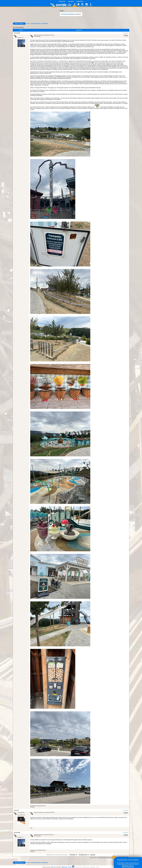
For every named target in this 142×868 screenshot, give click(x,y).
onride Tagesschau (36, 24)
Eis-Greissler (18, 27)
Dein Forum (62, 1)
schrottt (16, 810)
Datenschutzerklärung (128, 867)
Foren (28, 24)
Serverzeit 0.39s (78, 867)
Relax (126, 35)
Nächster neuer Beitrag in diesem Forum (107, 857)
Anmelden (71, 1)
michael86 (17, 33)
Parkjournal (45, 24)
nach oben (126, 33)
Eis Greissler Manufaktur (68, 14)
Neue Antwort (19, 24)
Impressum (64, 867)
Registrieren (80, 1)
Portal (70, 867)
